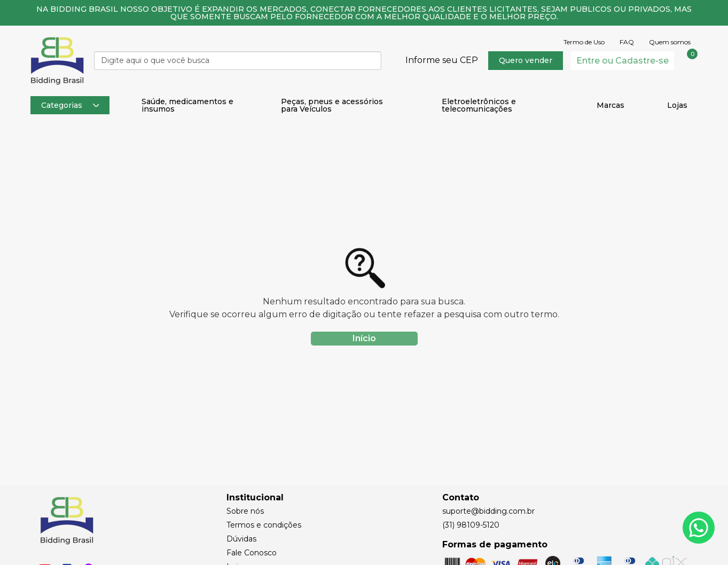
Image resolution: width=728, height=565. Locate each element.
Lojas (677, 105)
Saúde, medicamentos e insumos (187, 105)
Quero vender (526, 60)
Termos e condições (264, 525)
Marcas (610, 105)
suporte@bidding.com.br (488, 511)
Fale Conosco (252, 553)
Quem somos (670, 42)
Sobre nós (245, 511)
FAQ (627, 42)
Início (364, 338)
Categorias (70, 105)
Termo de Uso (584, 42)
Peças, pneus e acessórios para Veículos (332, 105)
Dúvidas (241, 539)
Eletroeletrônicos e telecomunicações (479, 105)
